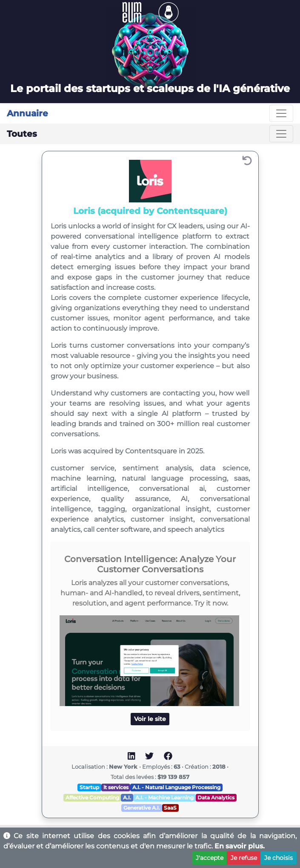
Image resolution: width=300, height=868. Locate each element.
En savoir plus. (240, 846)
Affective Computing (92, 797)
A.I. (127, 797)
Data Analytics (216, 797)
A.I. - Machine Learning (164, 797)
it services (116, 787)
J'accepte (210, 858)
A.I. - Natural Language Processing (176, 787)
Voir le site (150, 719)
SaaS (170, 808)
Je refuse (244, 858)
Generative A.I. (142, 808)
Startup (89, 787)
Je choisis (279, 858)
